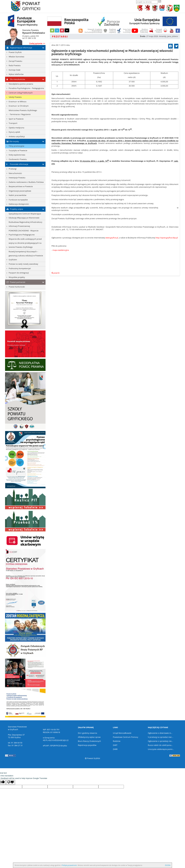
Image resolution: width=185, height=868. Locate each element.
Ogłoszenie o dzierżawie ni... (160, 733)
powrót (55, 273)
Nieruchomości (15, 173)
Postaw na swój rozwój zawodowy (23, 264)
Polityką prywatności (69, 865)
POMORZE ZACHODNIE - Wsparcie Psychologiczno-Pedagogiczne (24, 233)
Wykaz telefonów (16, 74)
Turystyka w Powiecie (18, 150)
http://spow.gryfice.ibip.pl (167, 238)
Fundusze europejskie (18, 200)
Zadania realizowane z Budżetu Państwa (26, 182)
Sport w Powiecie (16, 119)
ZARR (115, 749)
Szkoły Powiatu (15, 97)
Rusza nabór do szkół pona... (160, 745)
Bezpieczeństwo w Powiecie (21, 186)
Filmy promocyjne (16, 146)
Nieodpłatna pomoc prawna (21, 84)
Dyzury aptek (14, 132)
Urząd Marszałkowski (122, 733)
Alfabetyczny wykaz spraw (89, 737)
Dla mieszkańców (15, 79)
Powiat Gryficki (15, 52)
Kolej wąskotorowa (17, 155)
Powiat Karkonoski (17, 287)
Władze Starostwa (16, 57)
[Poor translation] (11, 782)
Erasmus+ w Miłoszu (18, 101)
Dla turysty (12, 141)
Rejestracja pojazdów (87, 745)
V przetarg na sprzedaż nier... (161, 737)
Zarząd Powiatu (15, 61)
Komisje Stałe (15, 70)
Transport (13, 123)
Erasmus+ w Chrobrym (19, 106)
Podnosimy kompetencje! (20, 268)
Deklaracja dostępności (19, 204)
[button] (52, 30)
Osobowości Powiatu (18, 159)
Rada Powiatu (15, 65)
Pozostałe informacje (17, 164)
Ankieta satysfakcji (17, 136)
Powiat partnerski (15, 282)
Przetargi (13, 169)
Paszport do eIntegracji (19, 273)
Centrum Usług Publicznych (21, 93)
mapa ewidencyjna (61, 250)
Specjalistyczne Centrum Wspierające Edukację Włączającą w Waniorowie (25, 216)
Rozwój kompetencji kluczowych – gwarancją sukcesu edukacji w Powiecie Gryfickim (26, 256)
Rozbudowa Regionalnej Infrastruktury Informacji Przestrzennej (25, 224)
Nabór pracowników (17, 195)
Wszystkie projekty (17, 277)
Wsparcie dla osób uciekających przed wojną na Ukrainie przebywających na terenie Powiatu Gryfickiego (25, 243)
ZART (115, 745)
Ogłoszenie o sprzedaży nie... (160, 741)
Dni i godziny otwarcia (88, 733)
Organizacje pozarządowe (20, 191)
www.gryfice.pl (112, 238)
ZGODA (168, 865)
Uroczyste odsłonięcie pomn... (161, 749)
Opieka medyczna (16, 128)
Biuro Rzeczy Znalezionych (89, 741)
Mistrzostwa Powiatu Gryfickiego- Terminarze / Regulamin (23, 112)
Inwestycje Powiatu (17, 178)
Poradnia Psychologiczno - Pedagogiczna (26, 88)
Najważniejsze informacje (19, 48)
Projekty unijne (14, 209)
